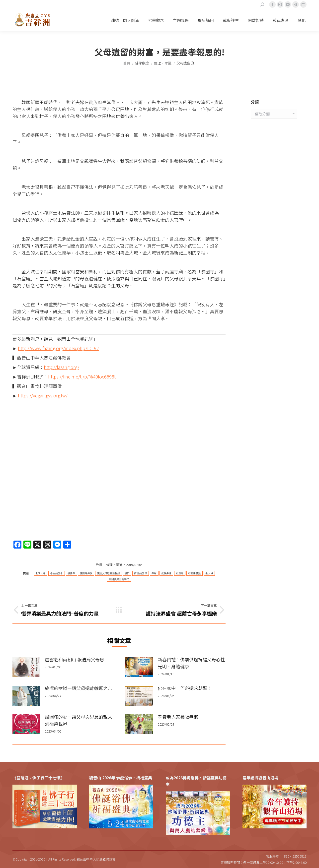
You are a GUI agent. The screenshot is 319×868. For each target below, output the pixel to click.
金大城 (209, 573)
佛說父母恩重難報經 (109, 573)
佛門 (127, 573)
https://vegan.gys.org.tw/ (43, 395)
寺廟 (154, 573)
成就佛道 (166, 573)
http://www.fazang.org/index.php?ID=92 (58, 348)
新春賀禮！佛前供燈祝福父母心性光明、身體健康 (191, 663)
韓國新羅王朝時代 (119, 579)
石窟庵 (180, 573)
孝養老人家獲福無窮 (178, 717)
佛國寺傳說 (86, 573)
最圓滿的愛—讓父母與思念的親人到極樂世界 (79, 720)
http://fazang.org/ (62, 367)
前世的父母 (141, 573)
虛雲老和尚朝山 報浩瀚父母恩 (75, 659)
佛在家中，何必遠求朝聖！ (185, 688)
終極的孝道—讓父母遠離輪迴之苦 (79, 688)
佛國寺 (71, 573)
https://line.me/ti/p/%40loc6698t (82, 376)
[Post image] (26, 667)
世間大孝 (40, 573)
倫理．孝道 (114, 565)
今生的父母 (57, 573)
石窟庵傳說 (195, 573)
